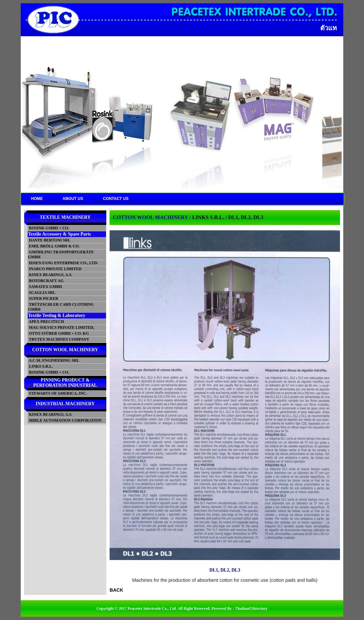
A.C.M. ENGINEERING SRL (54, 360)
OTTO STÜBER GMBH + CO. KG (58, 333)
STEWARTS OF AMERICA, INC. (57, 393)
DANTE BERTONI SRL (49, 240)
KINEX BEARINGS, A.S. (50, 275)
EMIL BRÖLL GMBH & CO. (54, 246)
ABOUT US (73, 199)
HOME (37, 199)
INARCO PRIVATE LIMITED (55, 269)
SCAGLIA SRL (42, 293)
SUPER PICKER (43, 298)
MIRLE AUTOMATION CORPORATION (65, 420)
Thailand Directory (251, 608)
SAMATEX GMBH (45, 287)
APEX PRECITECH (46, 322)
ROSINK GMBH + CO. (49, 228)
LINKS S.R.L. (40, 366)
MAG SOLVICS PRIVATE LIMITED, (61, 327)
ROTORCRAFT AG (46, 281)
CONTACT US (116, 199)
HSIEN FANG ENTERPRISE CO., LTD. (63, 263)
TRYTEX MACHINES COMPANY (59, 339)
